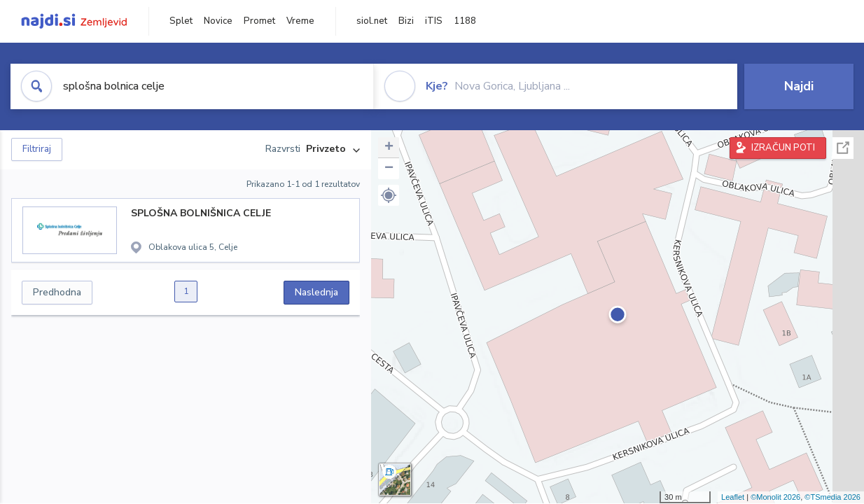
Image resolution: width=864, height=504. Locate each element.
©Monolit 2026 (775, 497)
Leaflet (733, 497)
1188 (465, 21)
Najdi (799, 86)
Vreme (300, 21)
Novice (218, 21)
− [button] (389, 169)
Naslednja (316, 292)
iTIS (434, 21)
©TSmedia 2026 (832, 497)
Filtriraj (37, 149)
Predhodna (57, 292)
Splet (181, 21)
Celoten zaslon (843, 148)
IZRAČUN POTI (783, 148)
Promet (259, 21)
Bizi (406, 21)
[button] (389, 195)
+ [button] (389, 148)
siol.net (372, 21)
